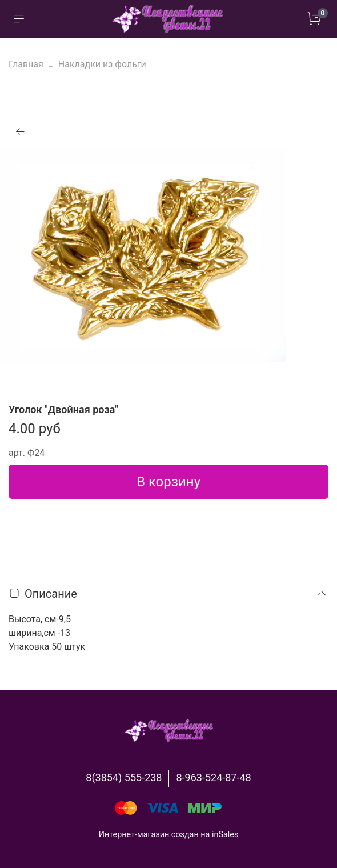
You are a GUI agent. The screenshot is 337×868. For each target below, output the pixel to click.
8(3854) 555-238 (124, 777)
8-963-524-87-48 (213, 777)
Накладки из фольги (102, 64)
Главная (26, 64)
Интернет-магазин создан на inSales (169, 835)
